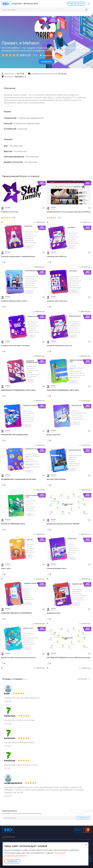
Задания (17, 4)
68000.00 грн (84, 311)
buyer (7, 694)
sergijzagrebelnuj (13, 783)
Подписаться (84, 818)
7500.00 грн (39, 668)
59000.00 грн (39, 311)
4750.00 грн (85, 668)
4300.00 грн (39, 222)
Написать (47, 62)
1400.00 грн (85, 445)
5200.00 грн (39, 579)
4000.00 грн (85, 490)
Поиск (86, 10)
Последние (84, 679)
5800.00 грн (85, 579)
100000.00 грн (84, 356)
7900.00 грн (39, 401)
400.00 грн (85, 222)
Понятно (12, 861)
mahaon (8, 207)
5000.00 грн (39, 534)
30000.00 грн (39, 267)
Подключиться (76, 4)
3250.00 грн (85, 624)
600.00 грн (40, 445)
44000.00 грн (84, 267)
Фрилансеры (31, 4)
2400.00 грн (39, 490)
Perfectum (10, 716)
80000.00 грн (39, 356)
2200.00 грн (85, 401)
